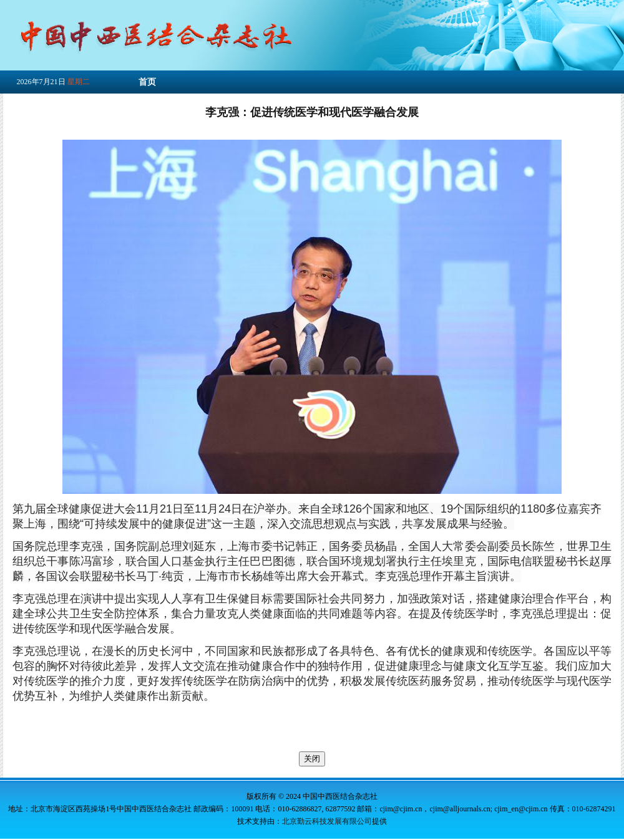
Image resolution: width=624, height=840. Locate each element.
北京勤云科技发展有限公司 (327, 821)
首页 (147, 82)
